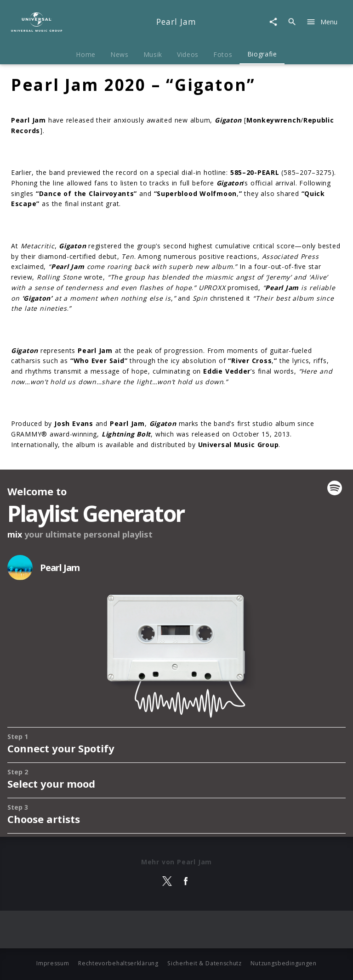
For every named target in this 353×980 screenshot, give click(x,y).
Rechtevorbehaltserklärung (118, 963)
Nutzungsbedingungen (283, 963)
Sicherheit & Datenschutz (205, 963)
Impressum (53, 963)
